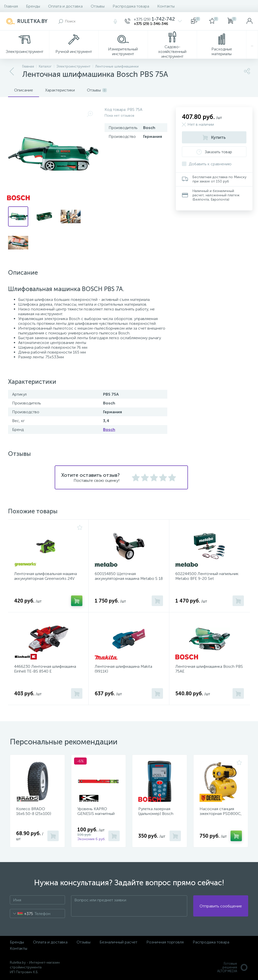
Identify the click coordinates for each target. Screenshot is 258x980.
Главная (11, 6)
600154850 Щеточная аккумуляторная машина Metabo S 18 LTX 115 (129, 578)
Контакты (166, 6)
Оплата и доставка (65, 6)
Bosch (109, 430)
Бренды (33, 6)
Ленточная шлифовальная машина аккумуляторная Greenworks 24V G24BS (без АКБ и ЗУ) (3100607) (45, 578)
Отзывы (98, 6)
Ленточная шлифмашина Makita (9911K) (123, 669)
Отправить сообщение (221, 906)
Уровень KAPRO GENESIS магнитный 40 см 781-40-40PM (96, 814)
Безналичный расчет (118, 942)
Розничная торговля (165, 942)
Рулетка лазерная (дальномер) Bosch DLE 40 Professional (156, 814)
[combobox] (22, 913)
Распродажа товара (131, 6)
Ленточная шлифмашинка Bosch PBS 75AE (209, 669)
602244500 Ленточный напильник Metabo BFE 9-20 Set (207, 576)
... (252, 45)
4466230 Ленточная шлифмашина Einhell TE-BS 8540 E (45, 669)
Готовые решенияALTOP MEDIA (233, 967)
